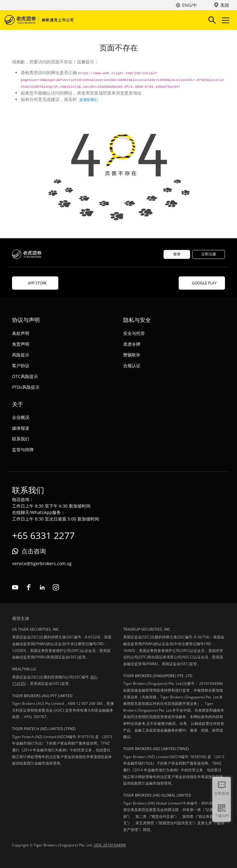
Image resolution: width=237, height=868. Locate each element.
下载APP (222, 816)
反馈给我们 (89, 100)
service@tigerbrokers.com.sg (42, 563)
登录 (177, 254)
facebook (29, 587)
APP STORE (35, 283)
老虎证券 (40, 20)
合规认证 (132, 366)
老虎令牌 (132, 344)
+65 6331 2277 (43, 535)
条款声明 (21, 333)
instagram (56, 587)
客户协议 (21, 366)
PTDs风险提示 (26, 387)
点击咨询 (34, 551)
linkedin (42, 587)
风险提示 (21, 355)
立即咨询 (222, 793)
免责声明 (21, 344)
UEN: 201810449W (110, 845)
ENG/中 (189, 5)
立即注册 (209, 254)
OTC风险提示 (25, 376)
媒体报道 (21, 428)
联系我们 (21, 439)
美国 (225, 5)
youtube (15, 587)
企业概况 (21, 417)
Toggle (225, 20)
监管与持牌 (23, 450)
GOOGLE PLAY (202, 283)
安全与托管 (134, 333)
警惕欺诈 (132, 355)
